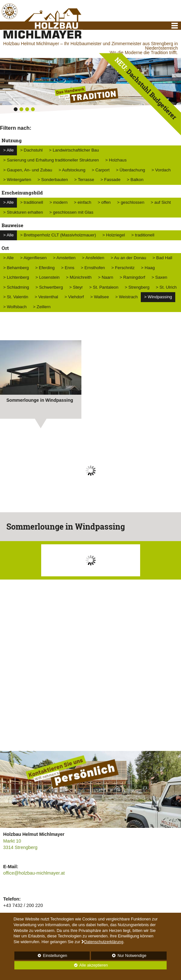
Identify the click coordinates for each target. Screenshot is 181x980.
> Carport (101, 170)
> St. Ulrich (166, 287)
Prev (8, 476)
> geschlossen (131, 202)
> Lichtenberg (16, 277)
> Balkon (135, 180)
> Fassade (110, 180)
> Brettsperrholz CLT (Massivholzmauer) (58, 235)
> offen (104, 202)
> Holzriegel (114, 235)
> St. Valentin (16, 297)
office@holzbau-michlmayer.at (34, 873)
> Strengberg (137, 287)
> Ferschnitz (123, 268)
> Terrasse (84, 180)
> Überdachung (130, 170)
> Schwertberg (49, 287)
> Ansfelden (93, 258)
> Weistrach (126, 297)
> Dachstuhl (31, 150)
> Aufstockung (72, 170)
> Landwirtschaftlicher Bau (74, 150)
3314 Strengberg (20, 847)
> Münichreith (79, 277)
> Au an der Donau (128, 258)
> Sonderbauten (53, 180)
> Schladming (16, 287)
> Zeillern (42, 307)
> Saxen (159, 277)
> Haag (148, 268)
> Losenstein (48, 277)
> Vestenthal (46, 297)
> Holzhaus (116, 160)
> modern (59, 202)
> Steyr (76, 287)
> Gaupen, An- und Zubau (28, 170)
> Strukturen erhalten (23, 212)
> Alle (8, 150)
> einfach (83, 202)
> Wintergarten (17, 180)
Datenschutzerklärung (104, 942)
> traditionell (32, 202)
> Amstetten (64, 258)
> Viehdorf (74, 297)
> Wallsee (100, 297)
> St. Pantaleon (104, 287)
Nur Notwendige (119, 957)
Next (173, 476)
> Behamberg (16, 268)
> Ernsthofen (93, 268)
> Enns (68, 268)
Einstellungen (41, 957)
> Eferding (45, 268)
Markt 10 (12, 841)
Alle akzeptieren (61, 965)
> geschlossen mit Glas (72, 212)
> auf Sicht (161, 202)
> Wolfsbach (15, 307)
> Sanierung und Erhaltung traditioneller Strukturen (51, 160)
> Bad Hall (162, 258)
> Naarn (106, 277)
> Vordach (161, 170)
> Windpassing (158, 297)
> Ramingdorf (132, 277)
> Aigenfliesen (33, 258)
